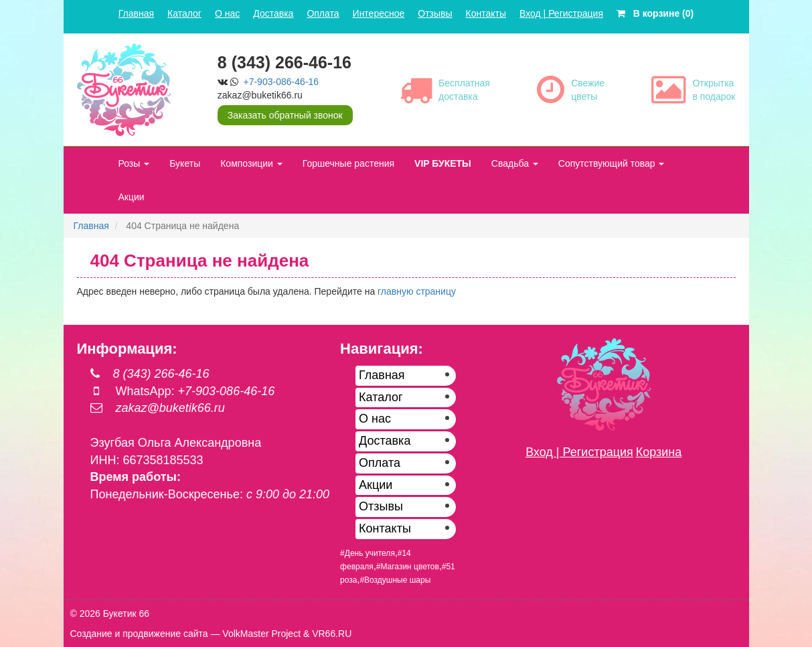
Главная (136, 13)
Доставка (273, 13)
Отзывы (435, 13)
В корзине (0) (655, 13)
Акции (132, 197)
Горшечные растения (348, 163)
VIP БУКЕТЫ (443, 163)
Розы (134, 163)
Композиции (251, 163)
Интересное (379, 13)
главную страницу (417, 291)
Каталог (184, 13)
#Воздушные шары (395, 580)
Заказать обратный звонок (285, 115)
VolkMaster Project (261, 634)
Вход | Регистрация (561, 13)
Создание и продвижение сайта (139, 634)
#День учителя (368, 553)
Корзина (659, 452)
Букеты (185, 163)
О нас (227, 13)
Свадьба (515, 163)
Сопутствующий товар (612, 163)
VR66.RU (332, 634)
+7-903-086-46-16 (281, 82)
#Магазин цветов (408, 567)
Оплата (323, 13)
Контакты (486, 13)
